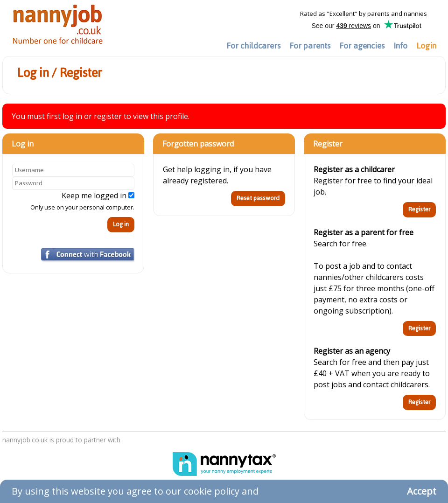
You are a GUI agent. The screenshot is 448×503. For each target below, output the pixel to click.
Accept (422, 491)
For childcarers (253, 46)
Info (400, 46)
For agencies (362, 46)
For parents (310, 46)
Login (426, 46)
